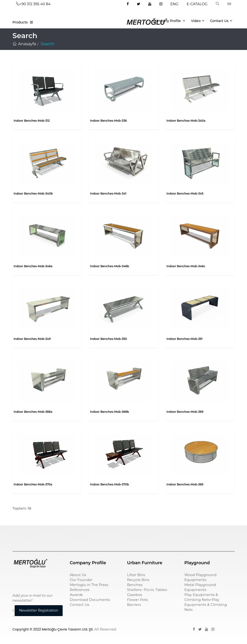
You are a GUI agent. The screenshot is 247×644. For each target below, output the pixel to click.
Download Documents (90, 600)
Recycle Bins (138, 580)
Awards (76, 595)
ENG (174, 4)
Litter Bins (136, 575)
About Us (78, 575)
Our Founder (81, 580)
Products (20, 22)
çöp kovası (79, 536)
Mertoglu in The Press (89, 585)
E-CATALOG (197, 4)
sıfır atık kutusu (141, 536)
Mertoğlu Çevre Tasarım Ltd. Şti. (68, 629)
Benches (135, 585)
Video (198, 21)
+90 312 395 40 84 (33, 4)
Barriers (134, 605)
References (80, 590)
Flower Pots (138, 600)
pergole (191, 536)
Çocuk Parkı (24, 536)
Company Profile (169, 21)
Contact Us (221, 21)
